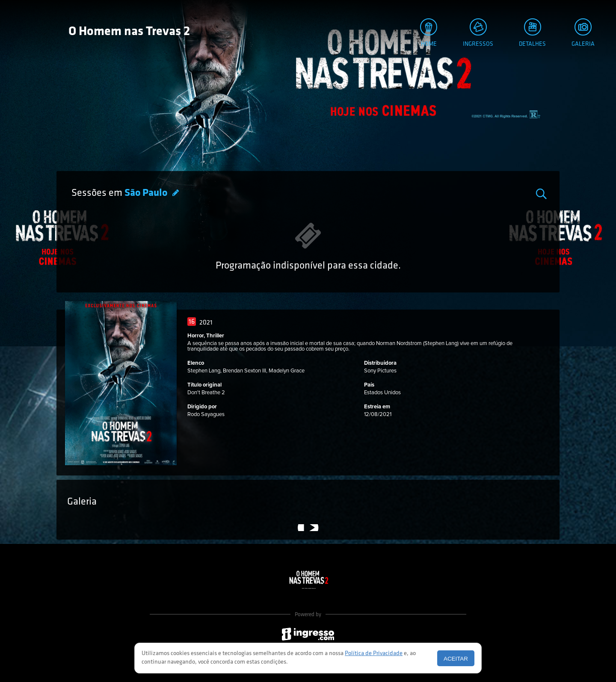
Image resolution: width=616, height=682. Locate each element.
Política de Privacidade (374, 654)
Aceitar (456, 659)
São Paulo (147, 193)
